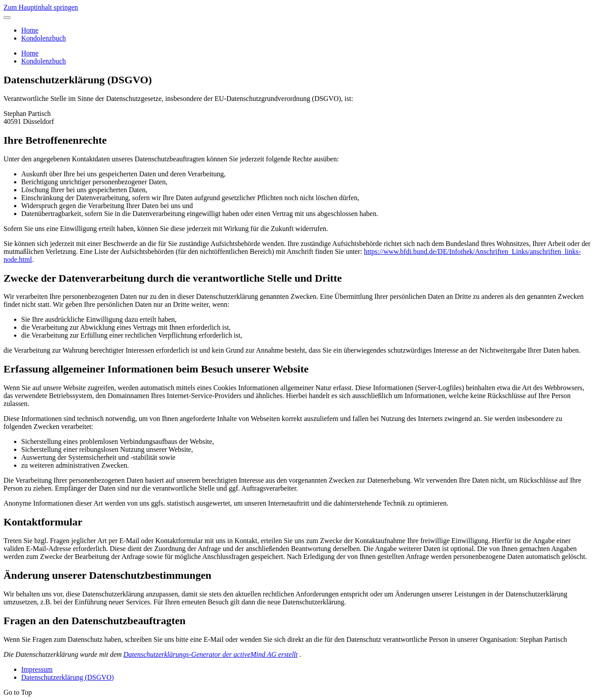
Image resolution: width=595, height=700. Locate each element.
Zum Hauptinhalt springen (41, 7)
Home (30, 30)
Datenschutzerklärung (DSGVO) (67, 677)
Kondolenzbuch (43, 38)
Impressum (37, 669)
